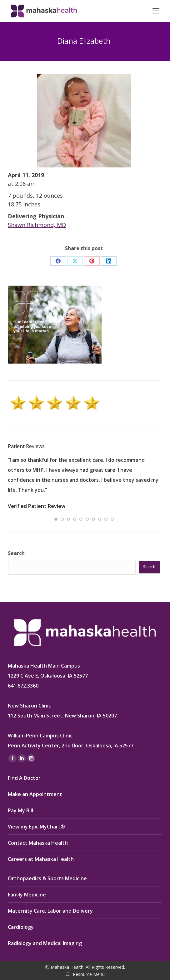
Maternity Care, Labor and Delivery (50, 911)
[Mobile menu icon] (156, 11)
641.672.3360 (23, 686)
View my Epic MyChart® (36, 827)
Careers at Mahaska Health (41, 859)
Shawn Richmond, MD (37, 225)
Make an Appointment (35, 794)
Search (16, 553)
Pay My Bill (20, 810)
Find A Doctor (24, 778)
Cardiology (21, 927)
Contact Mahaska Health (38, 843)
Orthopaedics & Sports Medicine (47, 878)
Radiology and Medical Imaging (45, 943)
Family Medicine (27, 895)
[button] (56, 519)
